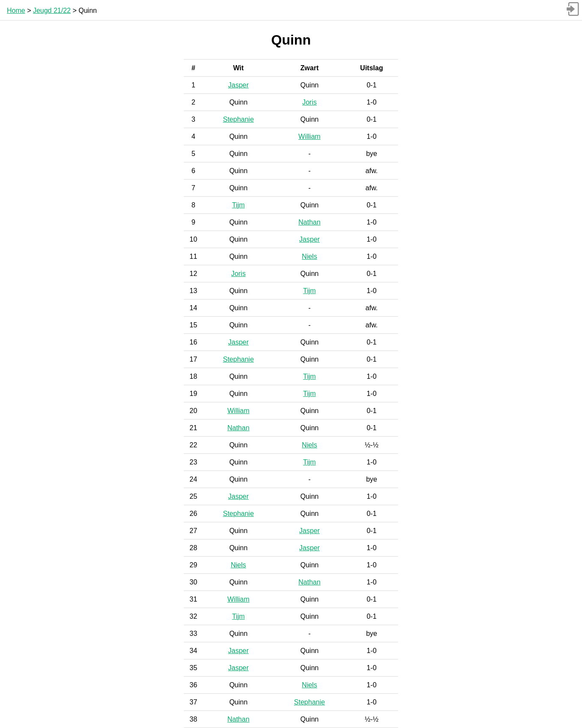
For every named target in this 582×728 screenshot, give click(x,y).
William (309, 136)
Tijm (238, 205)
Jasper (238, 85)
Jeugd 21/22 (52, 10)
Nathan (309, 222)
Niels (309, 256)
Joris (309, 102)
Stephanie (238, 119)
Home (16, 10)
